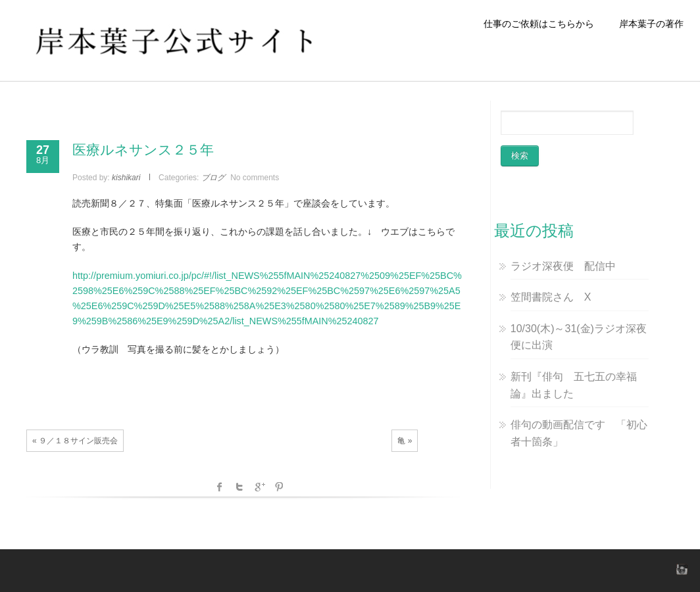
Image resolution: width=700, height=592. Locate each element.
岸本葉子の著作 (651, 24)
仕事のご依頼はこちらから (543, 24)
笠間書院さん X (551, 297)
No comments (255, 178)
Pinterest (279, 487)
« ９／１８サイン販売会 (75, 441)
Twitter (239, 487)
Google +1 (259, 487)
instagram (680, 569)
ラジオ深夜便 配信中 (563, 266)
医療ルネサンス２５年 (143, 150)
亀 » (405, 441)
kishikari (126, 178)
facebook (220, 487)
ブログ (213, 178)
